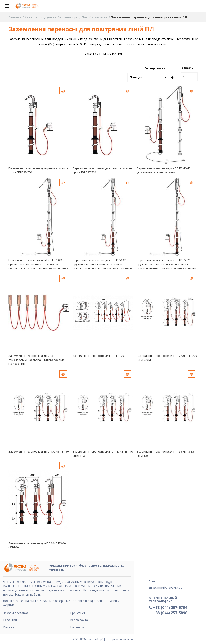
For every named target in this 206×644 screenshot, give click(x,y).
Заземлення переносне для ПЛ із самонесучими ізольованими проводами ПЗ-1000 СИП (36, 360)
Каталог (9, 627)
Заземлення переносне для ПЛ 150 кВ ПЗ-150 (39, 451)
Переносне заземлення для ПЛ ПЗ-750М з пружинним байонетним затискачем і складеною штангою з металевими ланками (38, 264)
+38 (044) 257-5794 (170, 607)
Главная (15, 17)
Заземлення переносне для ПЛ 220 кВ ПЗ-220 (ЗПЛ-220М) (167, 358)
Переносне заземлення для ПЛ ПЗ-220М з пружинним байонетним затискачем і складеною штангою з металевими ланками (167, 264)
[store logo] (28, 6)
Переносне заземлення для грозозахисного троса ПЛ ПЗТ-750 (38, 170)
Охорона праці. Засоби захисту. (83, 17)
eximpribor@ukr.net (167, 587)
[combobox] (189, 77)
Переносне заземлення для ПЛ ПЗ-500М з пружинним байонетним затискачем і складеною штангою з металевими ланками (103, 264)
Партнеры (77, 627)
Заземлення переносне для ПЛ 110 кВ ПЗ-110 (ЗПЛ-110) (103, 453)
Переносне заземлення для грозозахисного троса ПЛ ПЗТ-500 (102, 170)
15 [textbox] (185, 77)
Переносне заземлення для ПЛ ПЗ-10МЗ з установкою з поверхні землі (165, 170)
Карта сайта (79, 620)
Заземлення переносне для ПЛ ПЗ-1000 (99, 356)
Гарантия (10, 620)
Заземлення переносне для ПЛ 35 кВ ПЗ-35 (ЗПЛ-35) (165, 453)
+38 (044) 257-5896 (170, 613)
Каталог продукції (40, 17)
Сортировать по (156, 68)
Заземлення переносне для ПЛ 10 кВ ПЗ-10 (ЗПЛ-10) (37, 545)
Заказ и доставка (16, 613)
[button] (63, 91)
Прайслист (78, 613)
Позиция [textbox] (136, 77)
